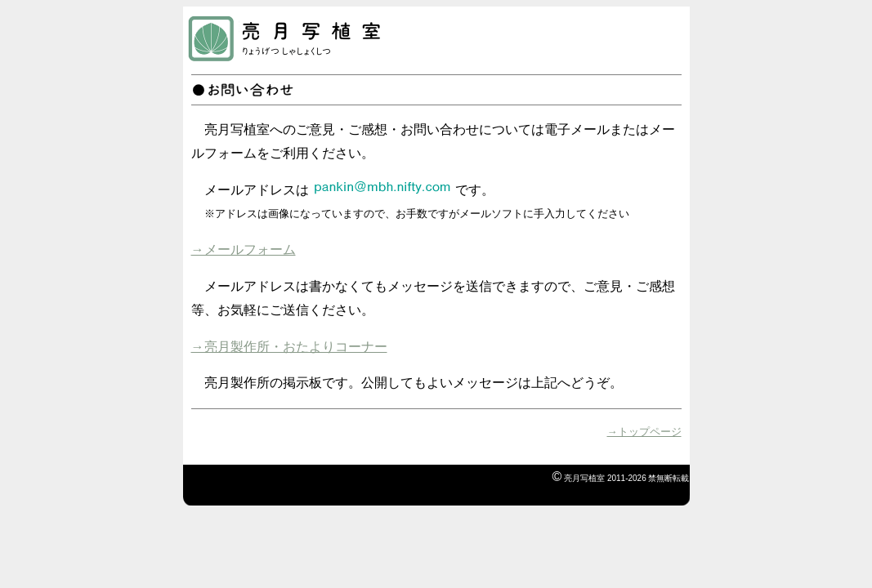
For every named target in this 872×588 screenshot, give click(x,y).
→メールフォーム (244, 249)
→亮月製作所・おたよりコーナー (289, 347)
